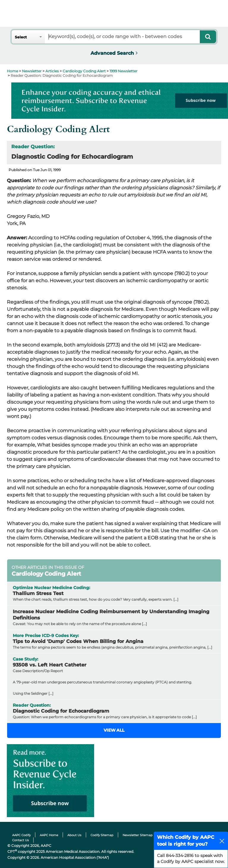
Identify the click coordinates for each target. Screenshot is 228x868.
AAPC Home (49, 835)
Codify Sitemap (102, 835)
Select (21, 37)
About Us (74, 835)
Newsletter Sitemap (138, 835)
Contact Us (20, 840)
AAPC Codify (21, 835)
